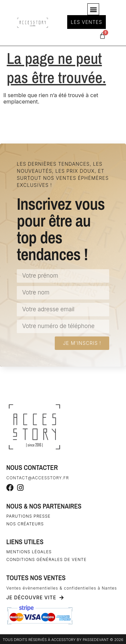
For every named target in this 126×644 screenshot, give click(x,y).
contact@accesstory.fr (38, 478)
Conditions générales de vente (47, 559)
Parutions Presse (29, 516)
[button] (93, 9)
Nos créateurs (25, 524)
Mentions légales (29, 552)
